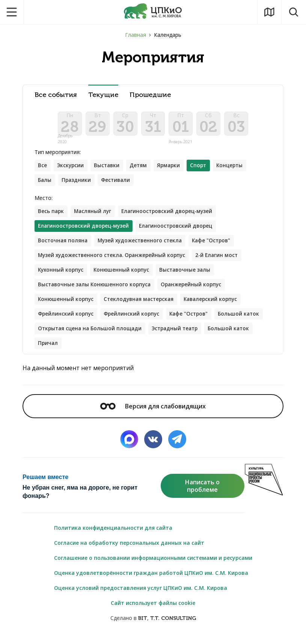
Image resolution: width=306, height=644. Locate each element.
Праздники (78, 184)
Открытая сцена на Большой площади (144, 335)
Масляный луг (95, 215)
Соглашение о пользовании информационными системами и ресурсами (153, 565)
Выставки (110, 169)
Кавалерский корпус (217, 305)
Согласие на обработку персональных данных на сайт (129, 550)
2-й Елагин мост (224, 260)
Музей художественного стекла (143, 245)
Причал (101, 350)
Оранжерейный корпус (196, 290)
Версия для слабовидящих (153, 414)
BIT (143, 626)
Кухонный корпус (62, 275)
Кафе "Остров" (218, 245)
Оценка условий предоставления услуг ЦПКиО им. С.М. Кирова (141, 595)
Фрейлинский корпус (67, 320)
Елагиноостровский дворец (182, 230)
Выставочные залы (190, 275)
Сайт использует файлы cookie (153, 610)
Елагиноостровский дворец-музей (172, 215)
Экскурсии (72, 169)
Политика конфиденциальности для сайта (113, 535)
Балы (45, 184)
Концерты (238, 169)
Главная (136, 35)
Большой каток (59, 335)
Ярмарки (174, 169)
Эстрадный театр (233, 335)
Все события (56, 95)
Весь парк (52, 215)
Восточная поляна (64, 245)
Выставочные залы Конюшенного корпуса (96, 290)
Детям (142, 169)
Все (43, 169)
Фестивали (118, 184)
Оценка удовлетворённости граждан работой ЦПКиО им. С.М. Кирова (151, 580)
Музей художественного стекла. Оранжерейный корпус (115, 260)
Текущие (103, 95)
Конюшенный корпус (125, 275)
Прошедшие (150, 95)
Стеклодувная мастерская (142, 305)
